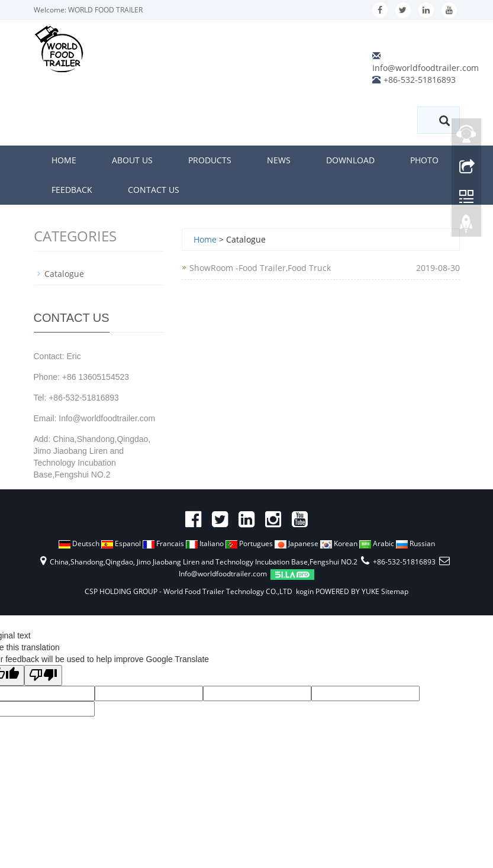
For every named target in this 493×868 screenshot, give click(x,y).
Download (350, 160)
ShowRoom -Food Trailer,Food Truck (260, 268)
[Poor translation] (43, 675)
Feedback (72, 190)
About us (132, 160)
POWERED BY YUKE (348, 591)
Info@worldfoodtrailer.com (426, 68)
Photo (424, 160)
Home (64, 160)
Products (210, 160)
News (279, 160)
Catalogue (64, 274)
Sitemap (395, 591)
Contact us (154, 190)
